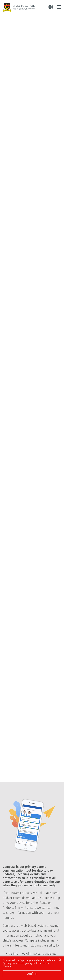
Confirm (32, 974)
